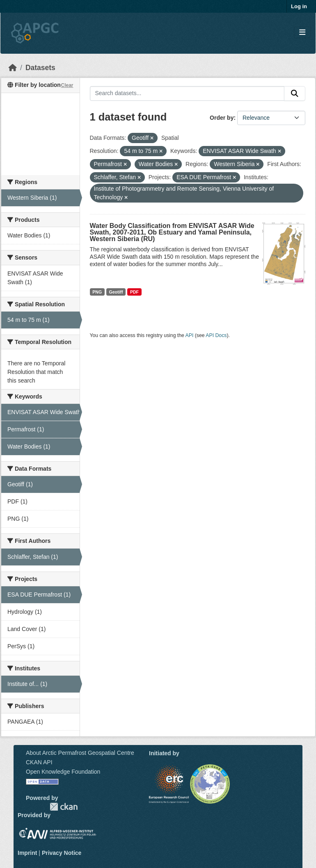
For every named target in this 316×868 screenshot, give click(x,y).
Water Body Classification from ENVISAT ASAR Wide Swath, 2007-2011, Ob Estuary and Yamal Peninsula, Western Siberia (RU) (172, 232)
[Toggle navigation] (302, 33)
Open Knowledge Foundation (63, 772)
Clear (67, 85)
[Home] (13, 68)
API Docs (216, 335)
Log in (299, 6)
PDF (134, 292)
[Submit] (295, 93)
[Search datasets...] (187, 93)
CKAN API (39, 762)
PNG (97, 292)
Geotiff (116, 292)
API (190, 335)
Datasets (40, 68)
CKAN (64, 807)
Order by (222, 118)
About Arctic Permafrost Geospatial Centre (80, 753)
